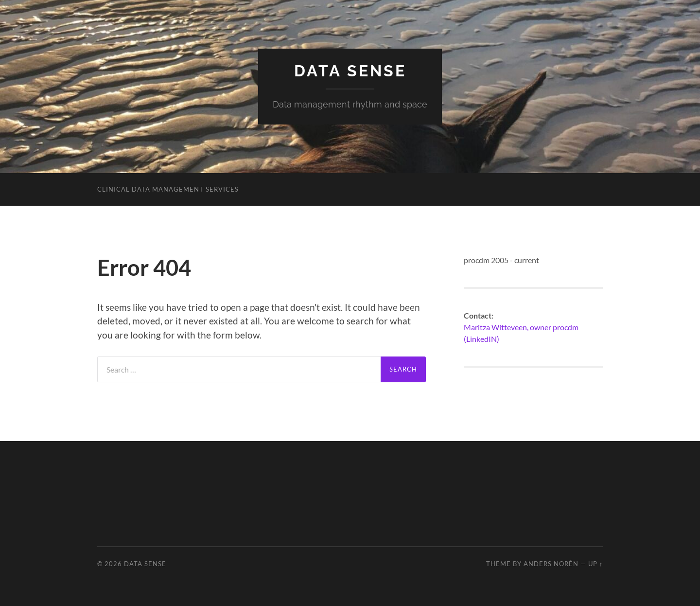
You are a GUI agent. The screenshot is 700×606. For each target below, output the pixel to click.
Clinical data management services (168, 189)
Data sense (350, 71)
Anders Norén (551, 564)
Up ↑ (595, 564)
